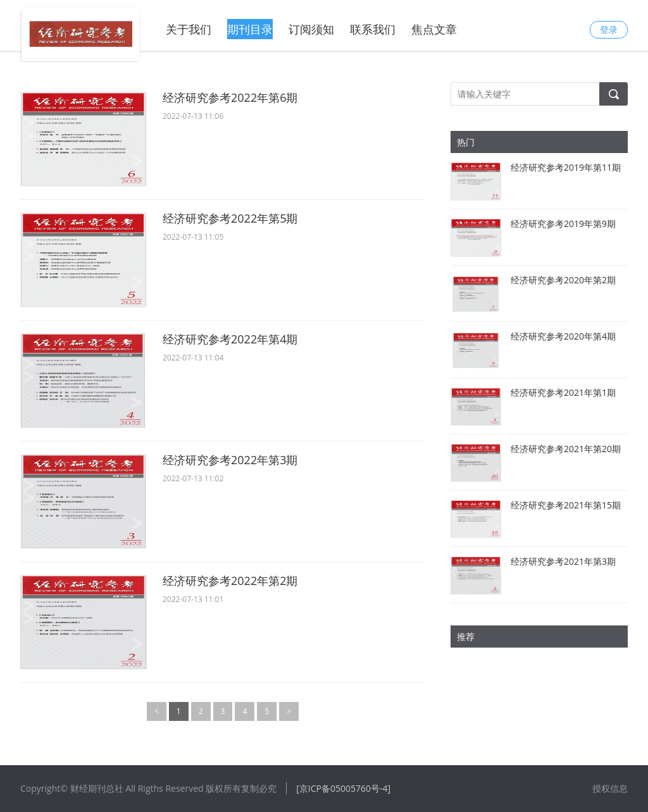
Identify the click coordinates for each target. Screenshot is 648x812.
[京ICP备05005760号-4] (343, 788)
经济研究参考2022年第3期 (230, 460)
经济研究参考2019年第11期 (566, 167)
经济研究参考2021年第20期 (566, 449)
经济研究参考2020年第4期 (563, 336)
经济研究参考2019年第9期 (563, 224)
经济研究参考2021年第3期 (563, 561)
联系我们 (373, 29)
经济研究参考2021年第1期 (563, 392)
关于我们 (189, 29)
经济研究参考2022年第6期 (230, 97)
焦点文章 (434, 29)
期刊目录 (250, 29)
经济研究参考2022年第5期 (230, 218)
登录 (609, 29)
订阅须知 (311, 29)
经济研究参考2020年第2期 (563, 280)
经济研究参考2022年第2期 (230, 581)
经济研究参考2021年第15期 (566, 505)
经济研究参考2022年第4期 (230, 339)
